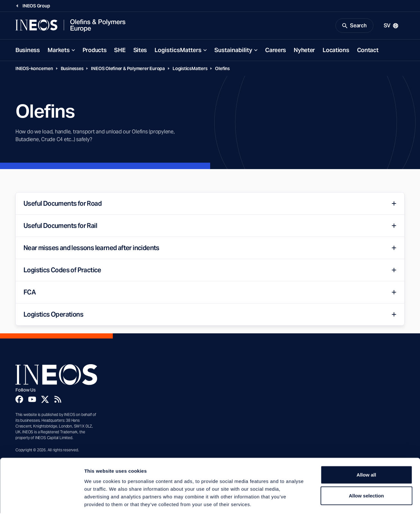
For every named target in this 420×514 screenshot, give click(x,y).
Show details (337, 501)
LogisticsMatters (178, 51)
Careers (276, 51)
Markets (59, 51)
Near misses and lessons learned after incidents (91, 249)
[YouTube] (32, 400)
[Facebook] (19, 400)
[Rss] (58, 400)
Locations (336, 51)
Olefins (222, 69)
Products (95, 51)
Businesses (72, 69)
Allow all (366, 446)
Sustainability (233, 51)
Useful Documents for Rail (60, 227)
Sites (140, 51)
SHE (120, 51)
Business (28, 51)
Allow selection (366, 467)
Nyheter (304, 51)
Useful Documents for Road (63, 204)
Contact (368, 51)
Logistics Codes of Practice (62, 271)
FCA (30, 293)
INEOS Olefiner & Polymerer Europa (128, 69)
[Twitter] (45, 400)
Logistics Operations (53, 315)
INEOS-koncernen (34, 69)
